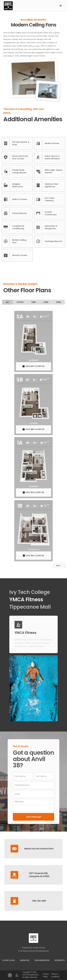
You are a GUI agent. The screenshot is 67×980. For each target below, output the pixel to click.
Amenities (25, 960)
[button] (61, 6)
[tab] (8, 302)
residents (60, 960)
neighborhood (42, 960)
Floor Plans (9, 960)
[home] (30, 6)
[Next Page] (59, 566)
